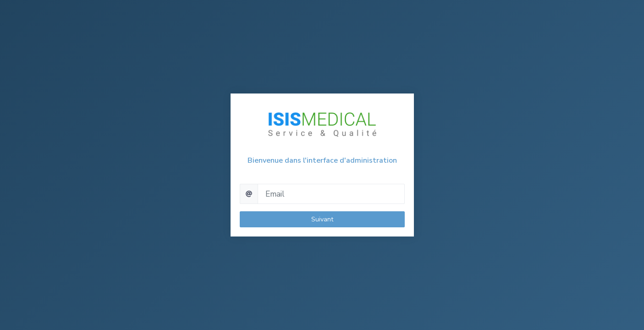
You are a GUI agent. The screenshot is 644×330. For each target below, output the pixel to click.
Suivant (322, 219)
